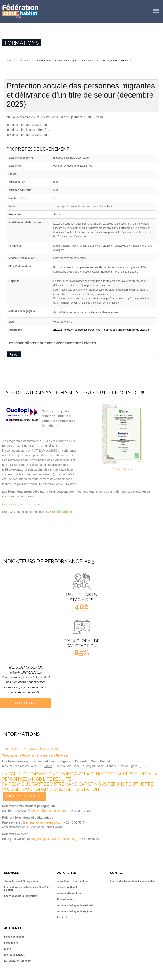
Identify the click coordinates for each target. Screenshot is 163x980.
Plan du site (11, 943)
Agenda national (67, 888)
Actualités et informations (73, 882)
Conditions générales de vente (22, 504)
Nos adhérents (66, 899)
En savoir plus (25, 703)
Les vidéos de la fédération (21, 896)
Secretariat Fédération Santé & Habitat (133, 882)
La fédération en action (18, 961)
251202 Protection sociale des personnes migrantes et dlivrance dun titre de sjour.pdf (102, 330)
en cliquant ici (62, 512)
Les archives (65, 917)
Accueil (10, 61)
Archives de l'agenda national (75, 905)
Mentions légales (15, 955)
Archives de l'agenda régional (75, 911)
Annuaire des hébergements (21, 882)
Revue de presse (14, 937)
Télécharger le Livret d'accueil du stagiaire (30, 749)
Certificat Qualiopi (123, 469)
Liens (8, 949)
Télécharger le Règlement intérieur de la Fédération (36, 755)
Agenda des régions (69, 893)
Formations (24, 61)
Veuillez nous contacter (24, 796)
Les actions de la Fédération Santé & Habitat (26, 889)
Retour (14, 354)
